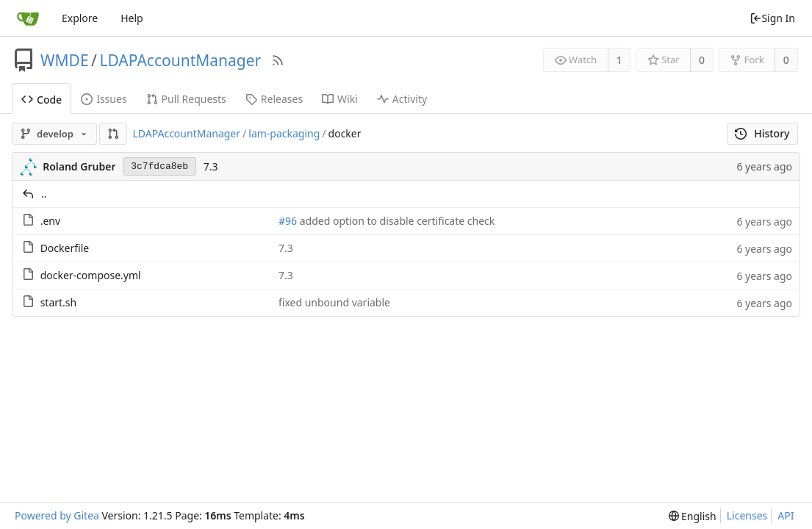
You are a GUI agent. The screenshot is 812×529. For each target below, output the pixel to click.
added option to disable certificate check (396, 221)
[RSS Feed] (278, 60)
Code (42, 100)
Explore (80, 18)
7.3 (211, 166)
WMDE (65, 60)
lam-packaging (284, 133)
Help (132, 18)
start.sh (59, 302)
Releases (274, 99)
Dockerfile (65, 248)
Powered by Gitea (57, 515)
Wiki (340, 99)
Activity (402, 99)
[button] (113, 134)
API (786, 515)
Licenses (747, 515)
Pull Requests (186, 99)
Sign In (772, 18)
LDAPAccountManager (180, 60)
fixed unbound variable (334, 302)
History (762, 133)
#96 (288, 221)
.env (50, 221)
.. (44, 194)
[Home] (28, 18)
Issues (104, 99)
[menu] (693, 516)
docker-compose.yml (91, 275)
